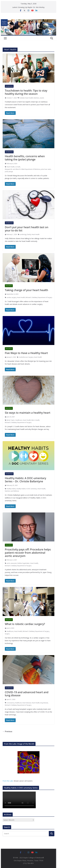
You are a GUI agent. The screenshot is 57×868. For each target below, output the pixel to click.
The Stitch (9, 286)
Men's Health (35, 420)
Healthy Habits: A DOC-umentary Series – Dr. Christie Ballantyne (25, 480)
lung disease (44, 703)
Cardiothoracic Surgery (26, 357)
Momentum (9, 86)
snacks (42, 98)
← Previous (7, 731)
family (29, 234)
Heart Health (29, 98)
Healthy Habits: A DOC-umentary (27, 489)
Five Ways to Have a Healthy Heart (26, 353)
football (22, 98)
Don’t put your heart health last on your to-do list (27, 229)
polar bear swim (46, 169)
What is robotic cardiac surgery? (25, 624)
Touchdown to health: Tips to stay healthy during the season (26, 92)
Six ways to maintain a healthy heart (28, 413)
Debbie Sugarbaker (23, 563)
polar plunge (9, 172)
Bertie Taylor (11, 420)
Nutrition (36, 98)
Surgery (7, 634)
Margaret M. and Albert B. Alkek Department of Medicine (22, 169)
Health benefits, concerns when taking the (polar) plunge (25, 158)
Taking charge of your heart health (26, 290)
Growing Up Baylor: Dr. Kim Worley (31, 7)
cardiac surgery (11, 297)
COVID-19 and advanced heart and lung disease (27, 694)
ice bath (18, 167)
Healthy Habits (11, 489)
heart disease (27, 703)
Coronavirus (10, 703)
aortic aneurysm (12, 563)
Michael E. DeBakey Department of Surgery (39, 297)
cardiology (23, 234)
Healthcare (19, 420)
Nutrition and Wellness (12, 491)
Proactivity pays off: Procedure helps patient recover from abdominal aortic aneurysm (28, 553)
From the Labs (8, 781)
